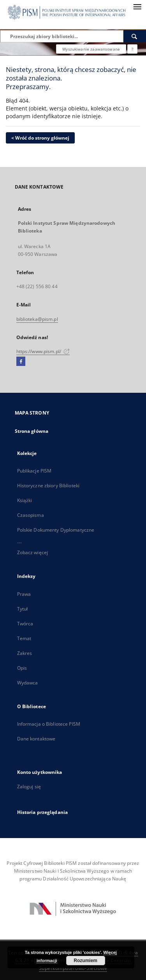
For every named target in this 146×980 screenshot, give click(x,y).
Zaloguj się (29, 787)
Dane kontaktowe (36, 739)
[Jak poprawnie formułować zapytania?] (132, 49)
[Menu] (137, 6)
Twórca (25, 624)
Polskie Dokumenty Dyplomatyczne (56, 530)
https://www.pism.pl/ (43, 351)
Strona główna (32, 431)
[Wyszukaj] (135, 36)
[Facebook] (21, 362)
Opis (22, 668)
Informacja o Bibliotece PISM (49, 724)
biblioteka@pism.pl (37, 319)
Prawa (24, 594)
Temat (24, 638)
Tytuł (23, 609)
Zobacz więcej (33, 552)
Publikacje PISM (34, 471)
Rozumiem (85, 961)
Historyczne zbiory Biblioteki (48, 486)
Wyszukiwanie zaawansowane (91, 49)
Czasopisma (31, 515)
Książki (25, 500)
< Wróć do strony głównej (40, 138)
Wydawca (28, 683)
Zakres (25, 653)
